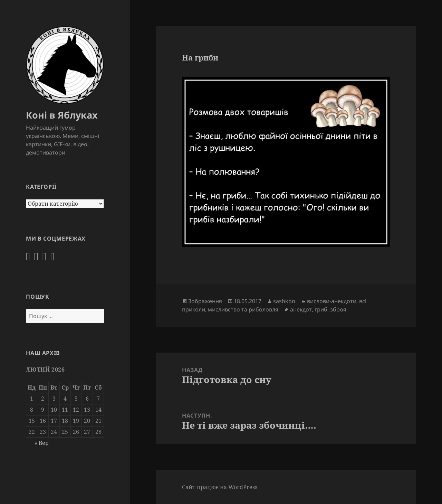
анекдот (301, 309)
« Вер (42, 443)
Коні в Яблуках (62, 115)
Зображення (205, 301)
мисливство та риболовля (243, 309)
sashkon (284, 301)
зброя (338, 309)
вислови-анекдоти (332, 301)
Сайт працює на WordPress (220, 487)
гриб (321, 309)
